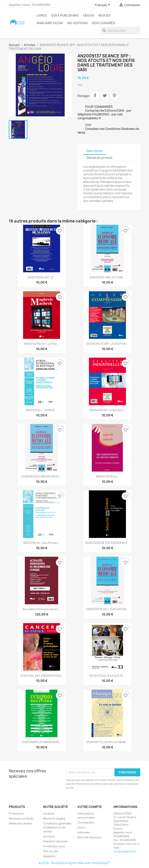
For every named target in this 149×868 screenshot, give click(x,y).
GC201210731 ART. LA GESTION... (107, 344)
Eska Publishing (65, 15)
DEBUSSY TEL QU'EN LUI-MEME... (108, 742)
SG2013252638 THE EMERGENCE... (108, 543)
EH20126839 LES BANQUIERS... (42, 742)
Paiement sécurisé (55, 841)
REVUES (105, 15)
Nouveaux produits (21, 818)
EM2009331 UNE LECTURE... (108, 277)
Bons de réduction (90, 837)
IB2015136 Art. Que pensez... (42, 543)
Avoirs (81, 827)
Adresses (84, 832)
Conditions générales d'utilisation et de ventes (57, 827)
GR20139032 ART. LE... (42, 277)
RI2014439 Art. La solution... (107, 410)
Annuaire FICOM (50, 23)
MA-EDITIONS (77, 23)
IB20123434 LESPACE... (42, 410)
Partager (95, 95)
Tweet (105, 95)
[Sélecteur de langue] (103, 5)
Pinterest (114, 95)
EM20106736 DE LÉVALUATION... (107, 609)
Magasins (49, 856)
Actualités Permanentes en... (42, 609)
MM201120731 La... (108, 476)
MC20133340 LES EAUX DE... (107, 676)
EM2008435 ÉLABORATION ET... (42, 476)
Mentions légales (54, 818)
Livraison (49, 814)
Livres (42, 15)
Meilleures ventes (20, 823)
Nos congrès (104, 23)
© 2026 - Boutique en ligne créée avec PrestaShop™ (74, 863)
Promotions (16, 814)
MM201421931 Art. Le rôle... (42, 344)
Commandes (86, 822)
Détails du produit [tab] (100, 158)
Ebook (89, 15)
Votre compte (90, 807)
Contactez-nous (54, 846)
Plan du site (51, 851)
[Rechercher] (120, 31)
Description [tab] (95, 151)
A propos (49, 836)
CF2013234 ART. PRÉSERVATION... (42, 676)
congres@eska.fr (125, 851)
